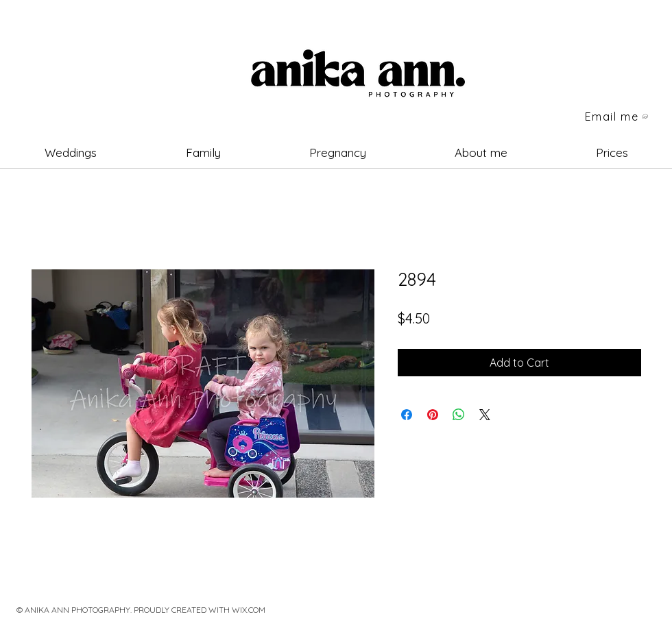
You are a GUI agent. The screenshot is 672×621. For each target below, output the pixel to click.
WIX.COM (249, 610)
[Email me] (617, 117)
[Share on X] (485, 415)
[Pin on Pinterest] (433, 415)
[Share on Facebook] (407, 415)
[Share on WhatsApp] (459, 415)
